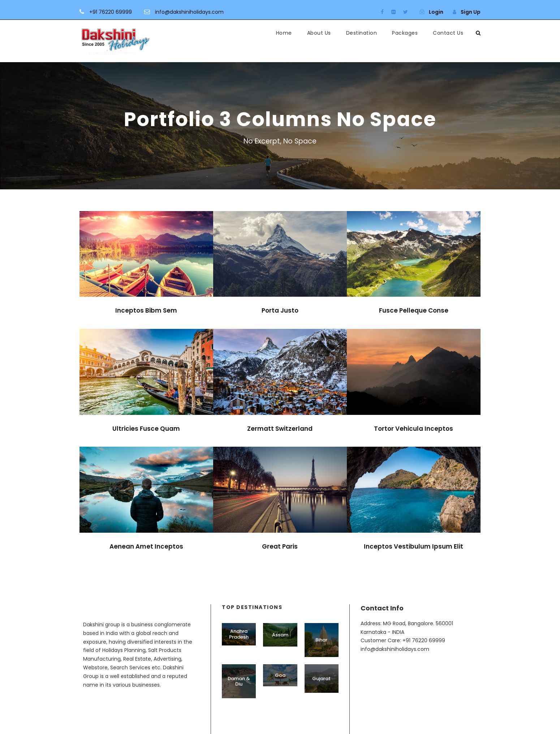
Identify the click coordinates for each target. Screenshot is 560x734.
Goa (280, 675)
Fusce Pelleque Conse (414, 310)
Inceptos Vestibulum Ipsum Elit (413, 546)
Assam (280, 635)
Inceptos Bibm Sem (146, 310)
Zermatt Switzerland (280, 429)
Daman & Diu (239, 681)
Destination (362, 33)
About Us (319, 33)
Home (284, 33)
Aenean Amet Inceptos (146, 546)
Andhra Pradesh (239, 634)
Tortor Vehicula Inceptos (413, 429)
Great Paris (280, 546)
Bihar (321, 640)
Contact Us (448, 33)
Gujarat (321, 679)
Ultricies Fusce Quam (146, 429)
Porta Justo (280, 310)
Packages (405, 33)
